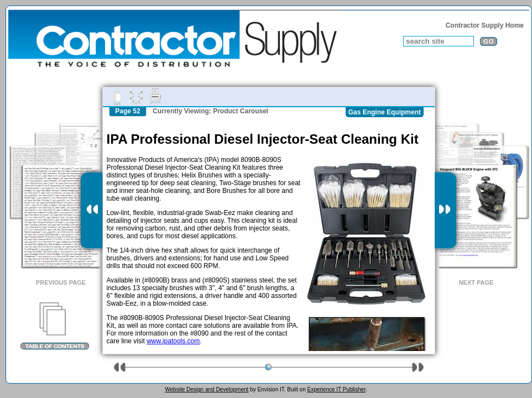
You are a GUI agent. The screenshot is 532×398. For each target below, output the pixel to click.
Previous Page (61, 282)
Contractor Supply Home (485, 25)
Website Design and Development (207, 389)
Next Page (476, 282)
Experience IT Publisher (336, 389)
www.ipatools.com (173, 341)
